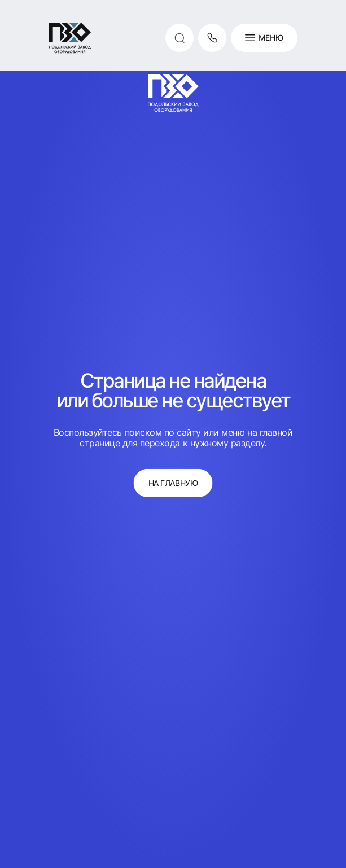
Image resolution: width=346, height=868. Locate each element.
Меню (264, 38)
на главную (173, 483)
